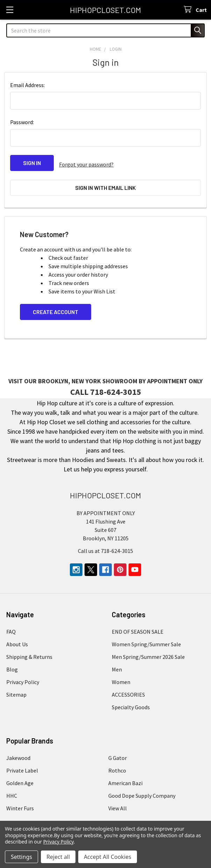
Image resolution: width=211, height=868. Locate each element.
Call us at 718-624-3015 (105, 544)
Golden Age (20, 776)
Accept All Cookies (108, 857)
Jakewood (18, 751)
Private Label (22, 764)
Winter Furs (20, 802)
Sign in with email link (105, 184)
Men (117, 663)
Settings (21, 857)
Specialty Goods (131, 700)
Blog (12, 663)
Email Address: (27, 85)
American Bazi (125, 776)
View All (118, 802)
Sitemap (16, 688)
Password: (22, 122)
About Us (17, 638)
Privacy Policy (23, 675)
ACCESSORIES (128, 688)
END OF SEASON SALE (138, 625)
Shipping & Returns (29, 650)
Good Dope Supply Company (142, 789)
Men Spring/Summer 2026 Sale (148, 650)
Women (121, 675)
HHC (12, 789)
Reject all (58, 857)
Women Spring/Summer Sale (146, 638)
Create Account (56, 305)
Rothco (117, 764)
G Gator (118, 751)
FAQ (11, 625)
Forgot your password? (86, 163)
